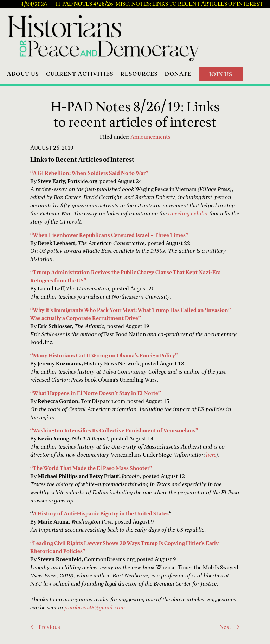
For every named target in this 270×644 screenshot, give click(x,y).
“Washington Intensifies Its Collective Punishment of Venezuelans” (114, 430)
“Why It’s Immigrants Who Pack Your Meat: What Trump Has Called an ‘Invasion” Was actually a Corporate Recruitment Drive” (131, 314)
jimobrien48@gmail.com (95, 608)
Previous (49, 627)
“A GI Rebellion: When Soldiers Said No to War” (89, 173)
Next (225, 627)
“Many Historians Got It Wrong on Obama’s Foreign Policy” (104, 355)
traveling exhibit (188, 214)
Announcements (150, 137)
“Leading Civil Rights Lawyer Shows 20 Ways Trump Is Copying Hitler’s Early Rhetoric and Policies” (124, 547)
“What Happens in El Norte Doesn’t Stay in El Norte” (96, 393)
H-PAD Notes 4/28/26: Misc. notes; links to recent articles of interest (159, 4)
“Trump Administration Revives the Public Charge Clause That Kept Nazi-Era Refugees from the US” (126, 276)
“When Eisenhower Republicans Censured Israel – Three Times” (109, 235)
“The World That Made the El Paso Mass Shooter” (91, 468)
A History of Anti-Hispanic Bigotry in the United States (101, 514)
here (211, 455)
